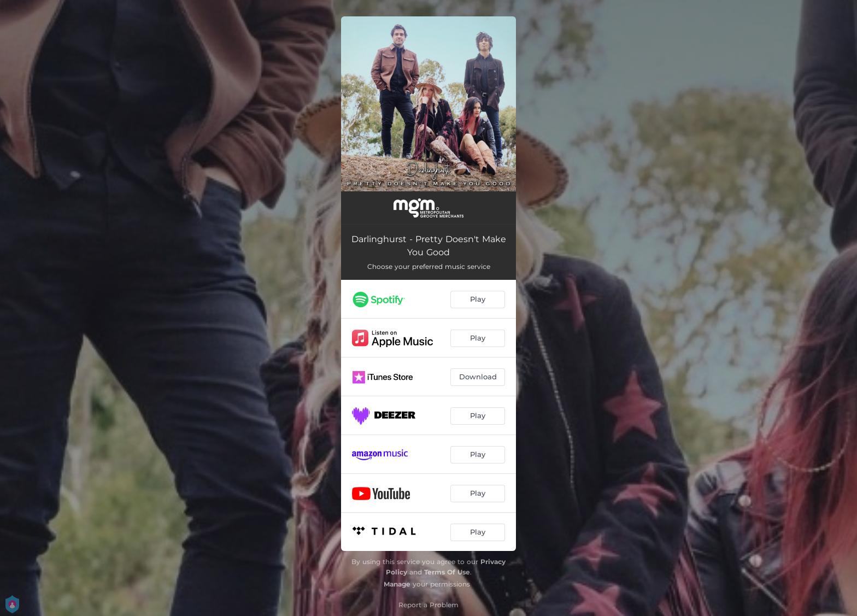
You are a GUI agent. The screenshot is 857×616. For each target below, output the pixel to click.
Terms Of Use (447, 572)
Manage (397, 584)
